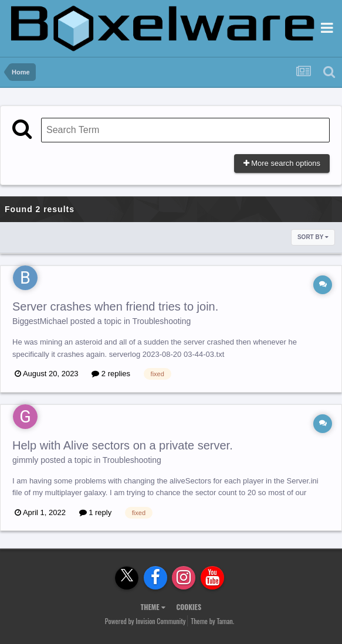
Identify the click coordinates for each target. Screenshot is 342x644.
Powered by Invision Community (145, 621)
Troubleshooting (161, 321)
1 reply (96, 512)
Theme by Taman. (212, 621)
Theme (153, 607)
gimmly (25, 460)
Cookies (189, 607)
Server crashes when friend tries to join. (115, 306)
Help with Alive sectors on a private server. (123, 445)
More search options (282, 163)
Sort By (313, 237)
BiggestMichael (40, 321)
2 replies (111, 374)
